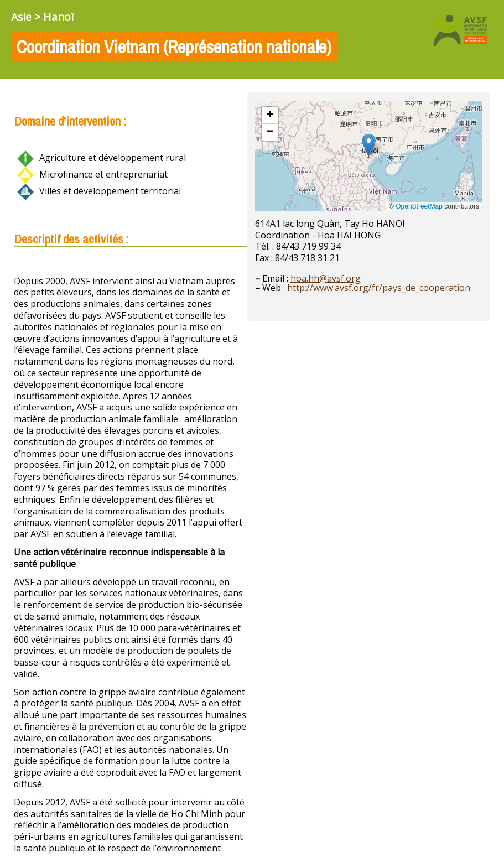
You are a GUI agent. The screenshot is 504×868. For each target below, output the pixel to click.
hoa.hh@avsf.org (326, 278)
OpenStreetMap (419, 206)
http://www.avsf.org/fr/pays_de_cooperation (379, 288)
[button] (369, 145)
